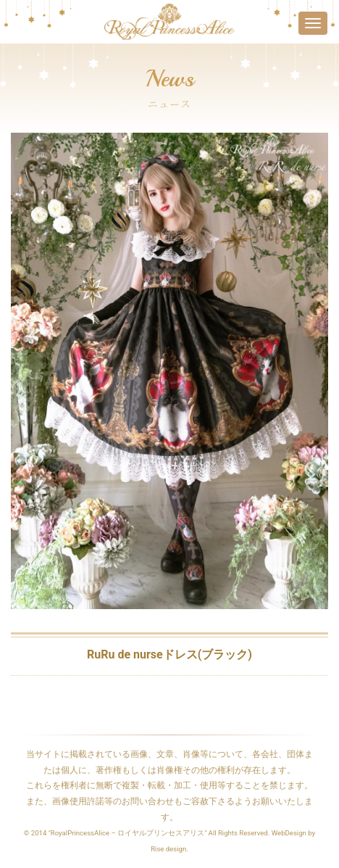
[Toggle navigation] (313, 23)
